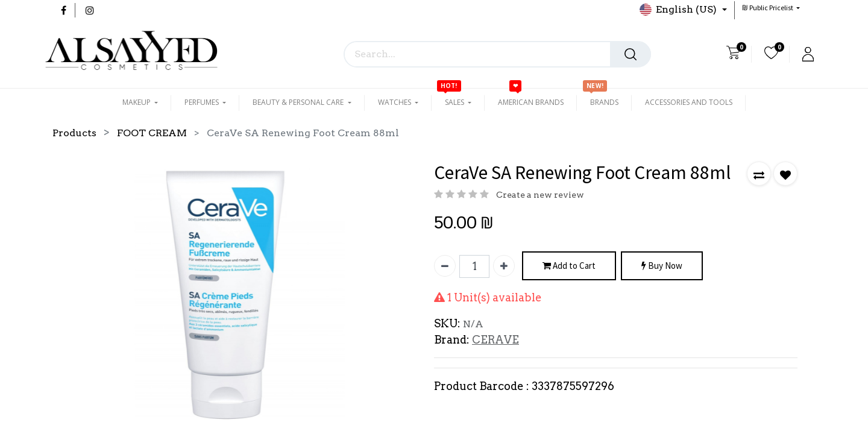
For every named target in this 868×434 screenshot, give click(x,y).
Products (74, 133)
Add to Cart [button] (569, 266)
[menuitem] (531, 102)
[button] (771, 8)
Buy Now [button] (662, 266)
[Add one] (504, 266)
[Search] (631, 54)
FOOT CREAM (152, 133)
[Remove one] (445, 266)
